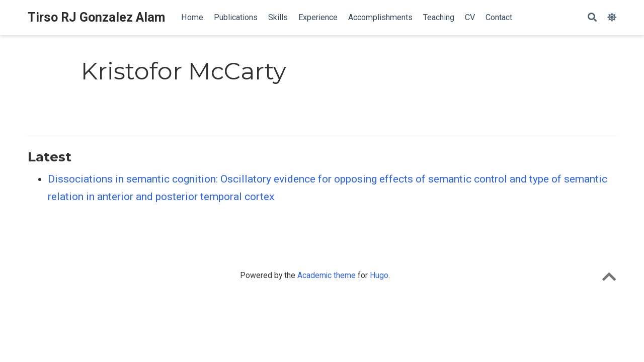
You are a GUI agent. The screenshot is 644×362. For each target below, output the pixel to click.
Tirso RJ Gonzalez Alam (96, 17)
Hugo (379, 275)
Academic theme (327, 275)
